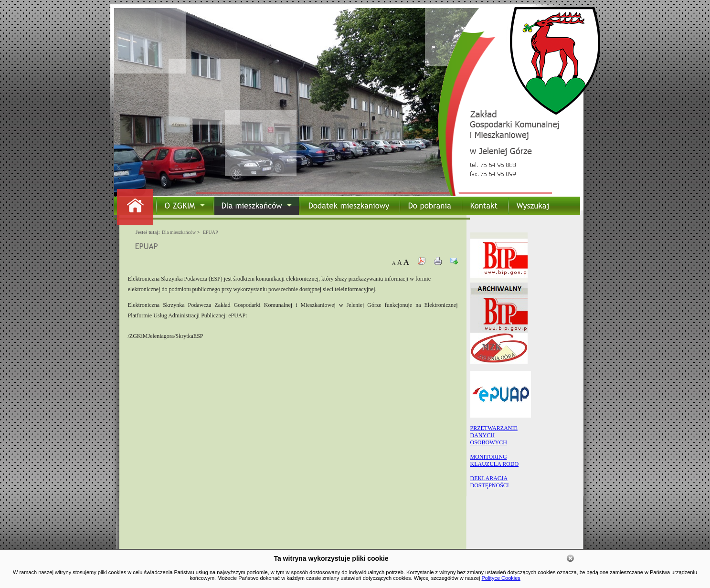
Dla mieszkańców (179, 232)
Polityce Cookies (501, 578)
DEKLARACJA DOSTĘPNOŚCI (490, 482)
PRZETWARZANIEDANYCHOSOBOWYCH (494, 435)
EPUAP (211, 232)
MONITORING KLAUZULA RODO (495, 460)
